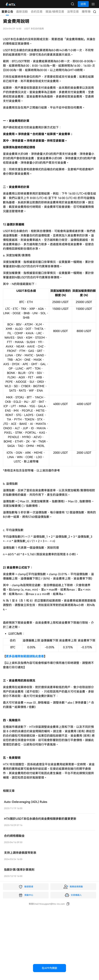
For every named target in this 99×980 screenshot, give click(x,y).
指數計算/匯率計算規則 (19, 870)
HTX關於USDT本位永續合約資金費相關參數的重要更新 (40, 819)
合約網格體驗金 (14, 836)
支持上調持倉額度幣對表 (20, 853)
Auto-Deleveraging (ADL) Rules (26, 802)
